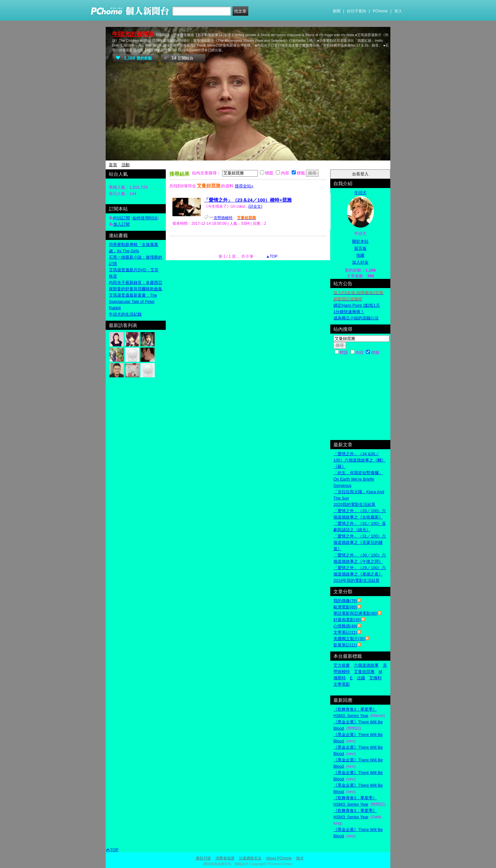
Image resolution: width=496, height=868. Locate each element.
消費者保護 (225, 858)
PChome (380, 11)
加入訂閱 (121, 224)
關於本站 (360, 241)
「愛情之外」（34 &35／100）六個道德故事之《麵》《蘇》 (360, 460)
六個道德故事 (366, 665)
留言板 (360, 248)
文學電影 (342, 684)
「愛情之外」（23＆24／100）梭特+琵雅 (248, 200)
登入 (398, 11)
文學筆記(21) (345, 632)
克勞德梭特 (223, 218)
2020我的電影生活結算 (354, 504)
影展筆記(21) (345, 645)
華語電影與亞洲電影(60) (356, 613)
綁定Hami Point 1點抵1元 (357, 305)
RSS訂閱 (122, 218)
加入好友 (360, 262)
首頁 (113, 165)
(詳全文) (255, 206)
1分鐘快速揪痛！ (349, 312)
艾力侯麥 (342, 665)
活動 (126, 165)
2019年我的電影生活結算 (356, 580)
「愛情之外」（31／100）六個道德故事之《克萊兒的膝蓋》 (360, 542)
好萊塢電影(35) (347, 620)
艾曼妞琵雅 (364, 672)
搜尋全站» (244, 186)
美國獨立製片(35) (349, 639)
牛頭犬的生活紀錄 (125, 314)
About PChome (279, 858)
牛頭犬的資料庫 (133, 34)
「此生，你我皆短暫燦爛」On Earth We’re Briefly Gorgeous (358, 479)
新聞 (337, 11)
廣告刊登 (203, 858)
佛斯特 (340, 678)
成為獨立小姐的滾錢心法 (356, 318)
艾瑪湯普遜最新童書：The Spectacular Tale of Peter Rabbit (133, 302)
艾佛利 (375, 678)
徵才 (300, 858)
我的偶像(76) (345, 601)
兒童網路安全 (250, 858)
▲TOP (271, 256)
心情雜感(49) (345, 626)
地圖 (360, 255)
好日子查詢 (356, 11)
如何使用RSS (145, 218)
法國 (361, 678)
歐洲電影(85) (345, 607)
